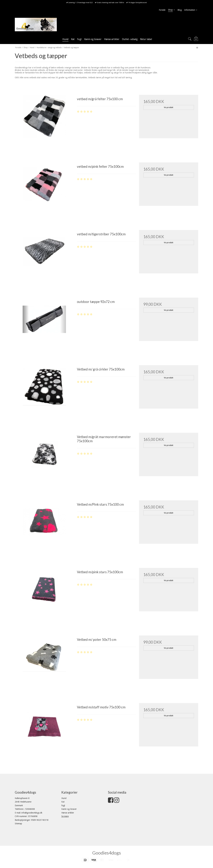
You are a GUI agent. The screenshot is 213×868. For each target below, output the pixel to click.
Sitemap (18, 824)
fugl (63, 805)
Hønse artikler (68, 813)
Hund (64, 798)
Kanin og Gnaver (69, 809)
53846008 (30, 809)
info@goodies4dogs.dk (32, 813)
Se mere (65, 816)
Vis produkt (169, 107)
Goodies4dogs (107, 853)
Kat (63, 802)
